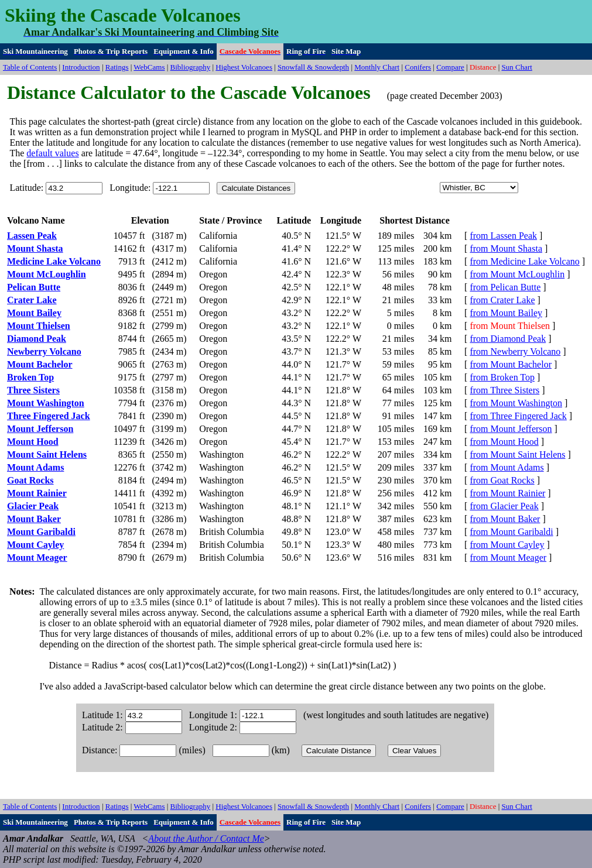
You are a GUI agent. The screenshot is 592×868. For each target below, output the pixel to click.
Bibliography (191, 67)
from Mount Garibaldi (511, 532)
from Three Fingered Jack (518, 416)
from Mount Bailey (506, 313)
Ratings (117, 67)
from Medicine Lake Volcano (524, 261)
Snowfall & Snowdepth (313, 67)
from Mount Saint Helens (517, 454)
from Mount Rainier (507, 493)
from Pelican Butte (505, 287)
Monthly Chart (377, 67)
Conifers (418, 67)
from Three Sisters (504, 390)
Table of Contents (30, 67)
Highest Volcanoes (244, 67)
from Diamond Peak (508, 339)
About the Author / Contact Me (206, 838)
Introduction (81, 67)
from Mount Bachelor (511, 364)
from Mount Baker (505, 519)
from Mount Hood (504, 442)
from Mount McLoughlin (517, 274)
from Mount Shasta (506, 248)
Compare (450, 67)
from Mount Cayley (507, 545)
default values (52, 153)
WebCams (149, 67)
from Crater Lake (502, 300)
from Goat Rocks (502, 480)
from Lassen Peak (503, 236)
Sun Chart (517, 67)
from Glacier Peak (504, 506)
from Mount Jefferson (511, 429)
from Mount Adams (507, 467)
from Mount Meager (508, 557)
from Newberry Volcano (515, 351)
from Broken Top (502, 377)
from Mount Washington (516, 403)
